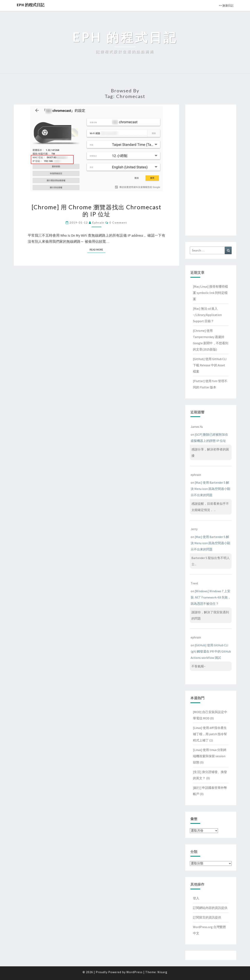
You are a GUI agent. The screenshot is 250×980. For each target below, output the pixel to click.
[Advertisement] (211, 169)
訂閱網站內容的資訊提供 (210, 908)
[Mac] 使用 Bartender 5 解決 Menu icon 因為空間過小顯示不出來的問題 (210, 489)
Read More (98, 249)
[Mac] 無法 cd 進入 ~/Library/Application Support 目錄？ (207, 315)
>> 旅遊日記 (226, 5)
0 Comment (118, 222)
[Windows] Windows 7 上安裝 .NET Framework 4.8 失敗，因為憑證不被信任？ (211, 597)
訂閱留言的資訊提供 (207, 917)
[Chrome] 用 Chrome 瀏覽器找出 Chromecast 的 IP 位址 (96, 210)
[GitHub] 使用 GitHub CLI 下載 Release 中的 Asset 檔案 (210, 365)
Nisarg (162, 972)
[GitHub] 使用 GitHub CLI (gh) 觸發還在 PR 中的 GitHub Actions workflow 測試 (211, 651)
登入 (196, 898)
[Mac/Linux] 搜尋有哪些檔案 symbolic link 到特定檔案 (210, 293)
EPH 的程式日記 (30, 5)
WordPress (134, 972)
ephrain (98, 222)
